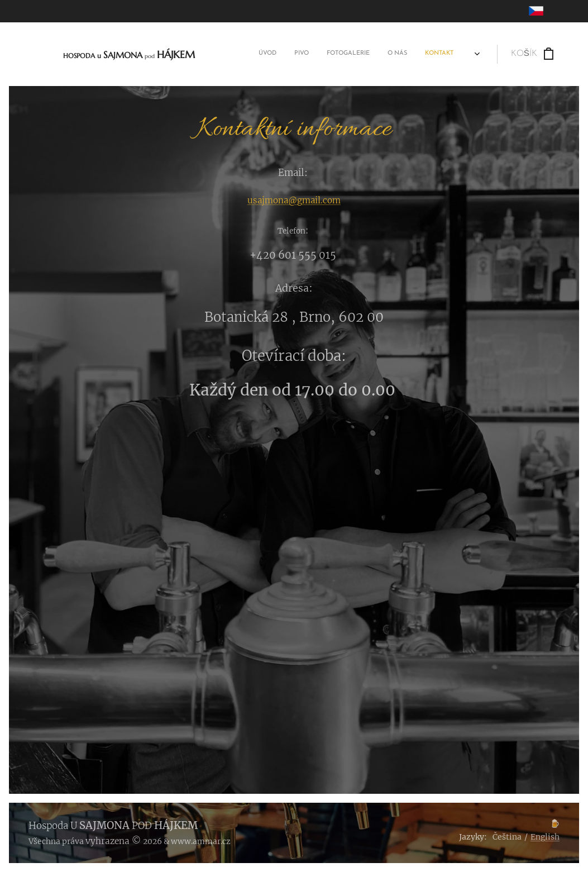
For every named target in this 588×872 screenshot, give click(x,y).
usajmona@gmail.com (294, 200)
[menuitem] (373, 54)
